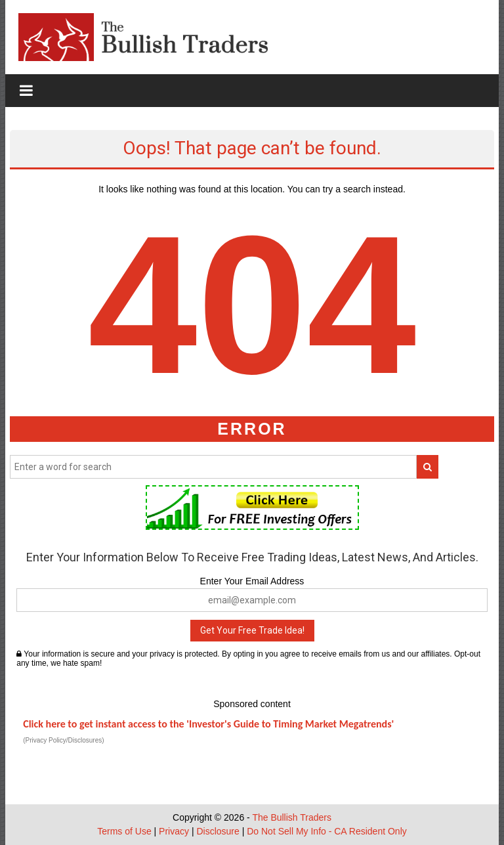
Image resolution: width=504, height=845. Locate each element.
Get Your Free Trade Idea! (252, 630)
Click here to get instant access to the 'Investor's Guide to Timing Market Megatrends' (208, 724)
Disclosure (218, 831)
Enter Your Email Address (252, 581)
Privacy (174, 831)
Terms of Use (124, 831)
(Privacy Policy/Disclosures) (63, 740)
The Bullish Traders (292, 817)
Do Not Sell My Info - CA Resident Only (327, 831)
